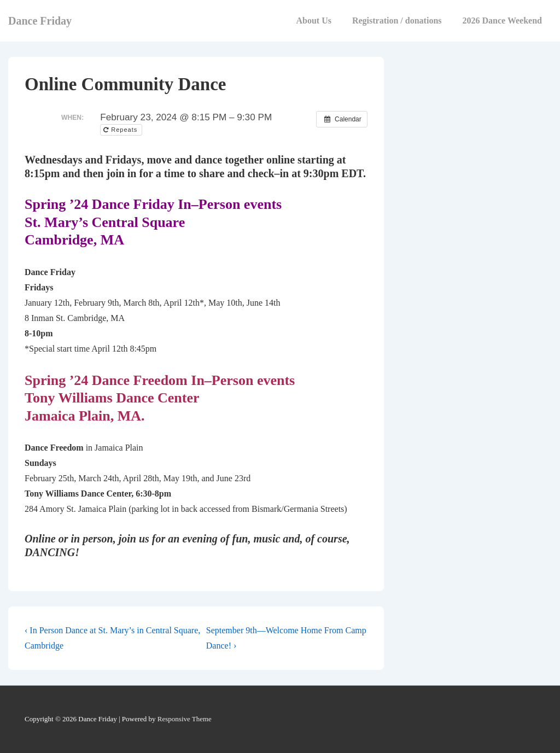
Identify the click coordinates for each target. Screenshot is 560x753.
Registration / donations (397, 21)
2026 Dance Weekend (502, 21)
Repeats (121, 130)
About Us (313, 21)
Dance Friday (40, 21)
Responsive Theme (185, 719)
